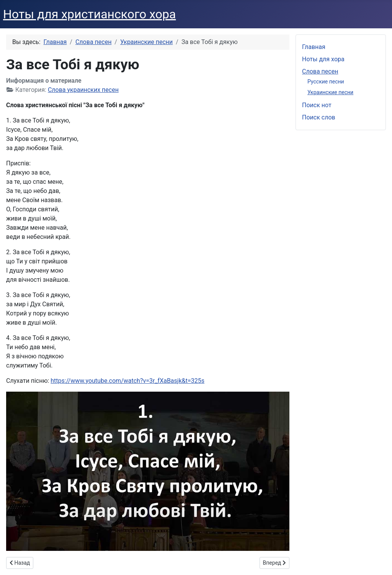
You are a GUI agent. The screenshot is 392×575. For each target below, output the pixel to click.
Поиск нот (317, 105)
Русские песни (326, 82)
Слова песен (320, 71)
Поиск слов (319, 117)
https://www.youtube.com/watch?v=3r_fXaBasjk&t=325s (127, 381)
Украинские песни (330, 92)
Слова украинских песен (83, 90)
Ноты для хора (323, 59)
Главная (314, 47)
